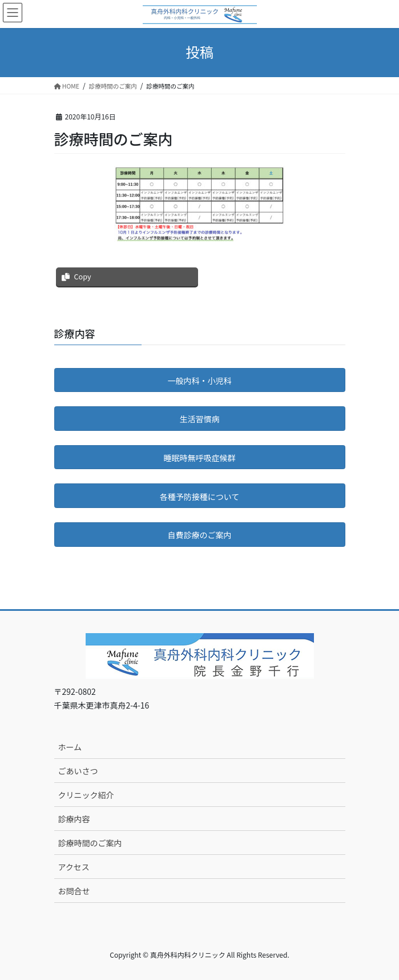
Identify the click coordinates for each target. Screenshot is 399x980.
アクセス (74, 867)
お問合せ (74, 891)
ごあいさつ (78, 771)
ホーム (70, 747)
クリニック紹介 (86, 795)
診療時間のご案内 (90, 843)
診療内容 (74, 819)
